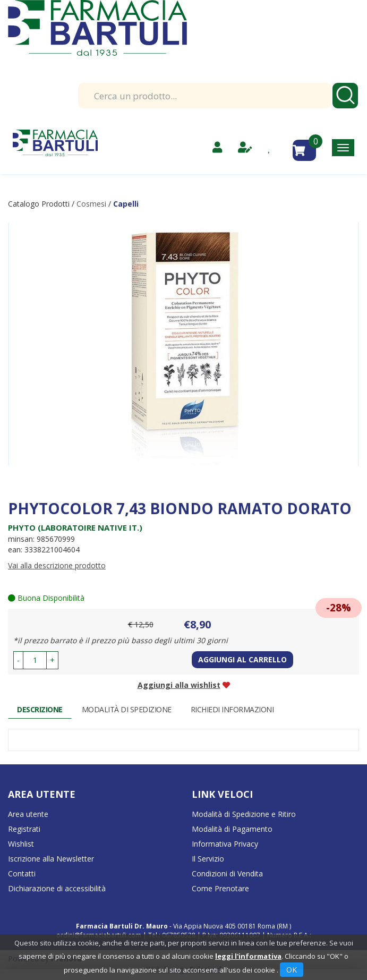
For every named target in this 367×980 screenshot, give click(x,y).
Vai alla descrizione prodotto (57, 565)
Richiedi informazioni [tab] (232, 709)
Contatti (22, 874)
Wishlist (21, 844)
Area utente (28, 814)
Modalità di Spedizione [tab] (127, 709)
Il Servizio (208, 859)
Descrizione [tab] (40, 709)
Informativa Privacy (225, 844)
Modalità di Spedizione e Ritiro (244, 814)
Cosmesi (91, 204)
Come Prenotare (220, 888)
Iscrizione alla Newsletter (51, 859)
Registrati (24, 829)
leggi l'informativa (248, 956)
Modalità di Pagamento (232, 829)
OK (292, 970)
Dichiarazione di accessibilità (57, 888)
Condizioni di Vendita (227, 874)
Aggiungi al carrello (242, 659)
